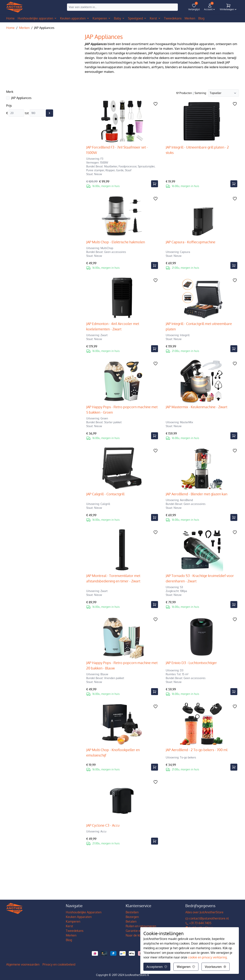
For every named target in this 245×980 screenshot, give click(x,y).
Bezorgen (132, 917)
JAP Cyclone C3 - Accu (103, 825)
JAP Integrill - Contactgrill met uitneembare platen (199, 326)
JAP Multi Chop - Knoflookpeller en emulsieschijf (113, 752)
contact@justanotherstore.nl (207, 918)
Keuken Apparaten (79, 917)
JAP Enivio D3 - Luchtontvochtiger (191, 663)
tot (27, 113)
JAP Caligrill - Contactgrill (105, 494)
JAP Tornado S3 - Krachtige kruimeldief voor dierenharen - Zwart (200, 578)
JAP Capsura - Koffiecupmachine (191, 242)
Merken (24, 28)
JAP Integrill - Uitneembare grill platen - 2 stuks (197, 150)
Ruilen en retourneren (141, 926)
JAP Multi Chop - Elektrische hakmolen (116, 242)
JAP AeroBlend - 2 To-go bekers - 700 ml (197, 750)
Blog (69, 940)
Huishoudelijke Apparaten (84, 912)
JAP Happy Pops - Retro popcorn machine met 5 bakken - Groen (122, 410)
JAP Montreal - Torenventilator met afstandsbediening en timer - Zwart (113, 578)
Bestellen (132, 912)
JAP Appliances (21, 98)
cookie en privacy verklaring (207, 957)
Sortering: (201, 93)
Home (10, 18)
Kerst (69, 926)
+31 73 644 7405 (198, 923)
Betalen (131, 921)
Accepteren (157, 967)
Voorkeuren (216, 967)
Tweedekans (75, 931)
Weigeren (186, 967)
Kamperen (73, 921)
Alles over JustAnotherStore (204, 912)
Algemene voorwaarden (23, 964)
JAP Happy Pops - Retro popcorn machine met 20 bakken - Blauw (122, 665)
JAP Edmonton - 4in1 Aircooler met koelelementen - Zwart (113, 326)
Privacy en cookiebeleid (59, 964)
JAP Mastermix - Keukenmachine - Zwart (197, 407)
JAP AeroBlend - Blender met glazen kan (197, 494)
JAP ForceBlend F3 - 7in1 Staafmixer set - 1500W (117, 150)
